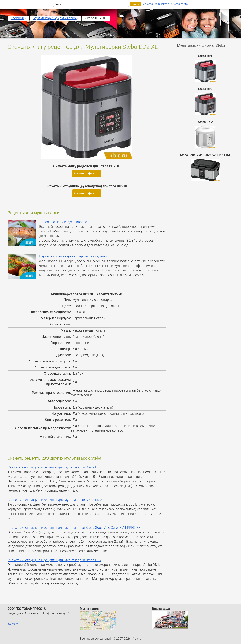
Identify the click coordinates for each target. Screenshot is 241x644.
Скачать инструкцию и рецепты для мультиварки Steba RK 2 (55, 500)
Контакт (13, 624)
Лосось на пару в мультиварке (63, 222)
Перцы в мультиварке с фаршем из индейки (73, 256)
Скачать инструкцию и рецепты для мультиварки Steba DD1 (55, 467)
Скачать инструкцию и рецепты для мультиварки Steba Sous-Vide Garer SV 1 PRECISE (74, 528)
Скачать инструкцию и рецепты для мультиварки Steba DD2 (55, 560)
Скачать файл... (87, 173)
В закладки (165, 4)
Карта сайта (180, 4)
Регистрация (149, 4)
